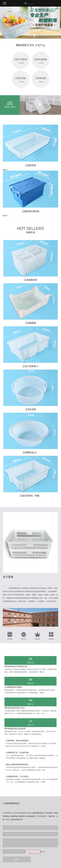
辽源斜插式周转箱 (31, 211)
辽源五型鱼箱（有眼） (31, 496)
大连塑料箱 (13, 816)
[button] (24, 36)
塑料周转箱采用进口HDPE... (15, 708)
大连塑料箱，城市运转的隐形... (18, 741)
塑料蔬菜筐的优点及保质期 (15, 729)
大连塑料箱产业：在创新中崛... (18, 753)
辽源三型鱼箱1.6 (30, 366)
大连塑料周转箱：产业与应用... (18, 776)
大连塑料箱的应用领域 (13, 687)
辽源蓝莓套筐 (31, 280)
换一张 (43, 852)
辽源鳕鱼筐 (31, 165)
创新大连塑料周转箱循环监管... (18, 764)
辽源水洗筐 (31, 409)
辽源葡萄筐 (31, 323)
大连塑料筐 (21, 816)
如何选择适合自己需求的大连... (16, 666)
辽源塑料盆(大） (30, 452)
